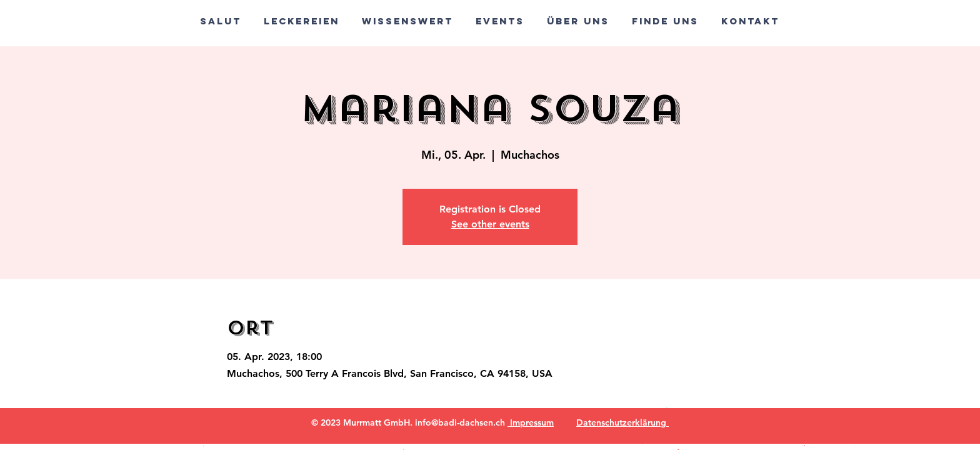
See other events (490, 224)
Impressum (531, 422)
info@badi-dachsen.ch (460, 422)
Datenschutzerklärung (622, 422)
